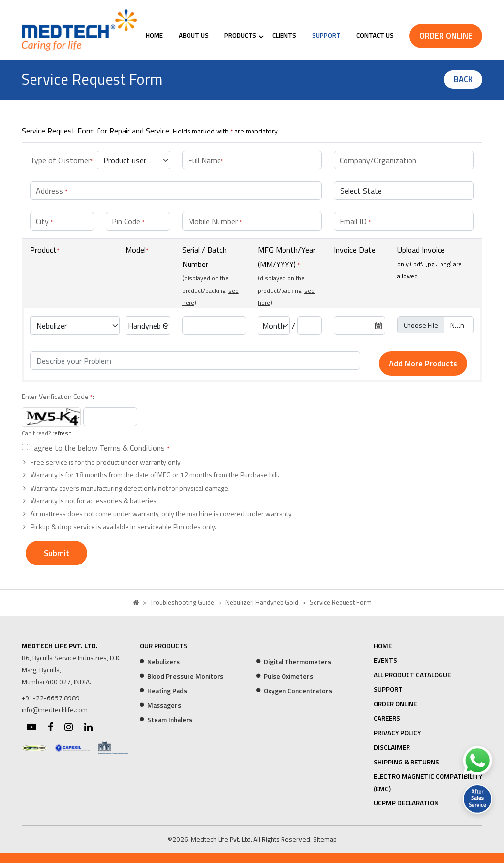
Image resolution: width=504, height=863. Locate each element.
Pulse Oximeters (288, 676)
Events (385, 660)
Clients (284, 35)
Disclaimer (392, 747)
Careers (387, 718)
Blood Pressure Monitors (185, 676)
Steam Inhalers (170, 720)
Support (326, 35)
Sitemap (325, 839)
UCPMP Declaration (406, 803)
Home (154, 35)
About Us (194, 35)
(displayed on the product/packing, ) (210, 290)
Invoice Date (355, 250)
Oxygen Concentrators (298, 691)
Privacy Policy (397, 733)
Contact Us (375, 35)
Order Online (446, 36)
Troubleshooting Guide (182, 602)
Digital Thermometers (298, 662)
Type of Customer (62, 160)
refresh (62, 433)
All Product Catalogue (412, 675)
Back (463, 79)
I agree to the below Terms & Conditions (99, 448)
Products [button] (240, 35)
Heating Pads (167, 691)
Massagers (164, 705)
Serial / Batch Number (205, 257)
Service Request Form (341, 602)
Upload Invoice (421, 250)
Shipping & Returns (406, 762)
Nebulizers (163, 662)
